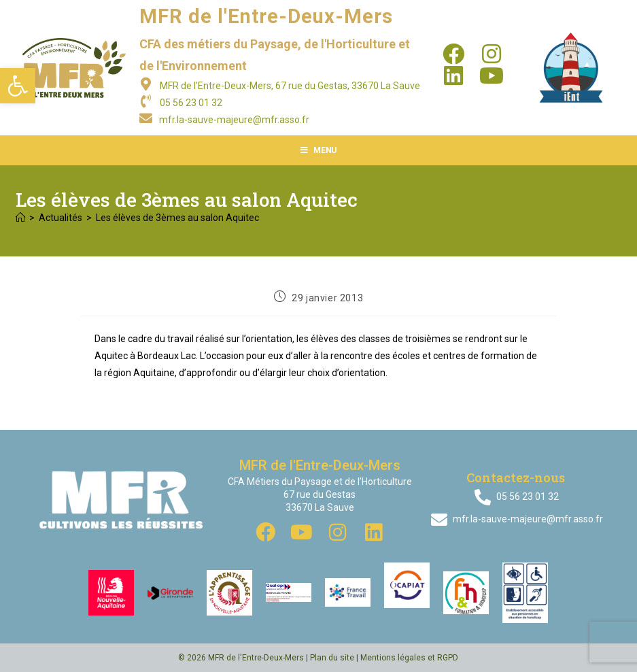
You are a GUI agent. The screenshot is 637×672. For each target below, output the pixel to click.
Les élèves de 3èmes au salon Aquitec (177, 218)
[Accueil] (20, 218)
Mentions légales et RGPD (409, 658)
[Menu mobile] (318, 150)
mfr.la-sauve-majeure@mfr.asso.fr (234, 120)
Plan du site (332, 658)
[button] (18, 86)
